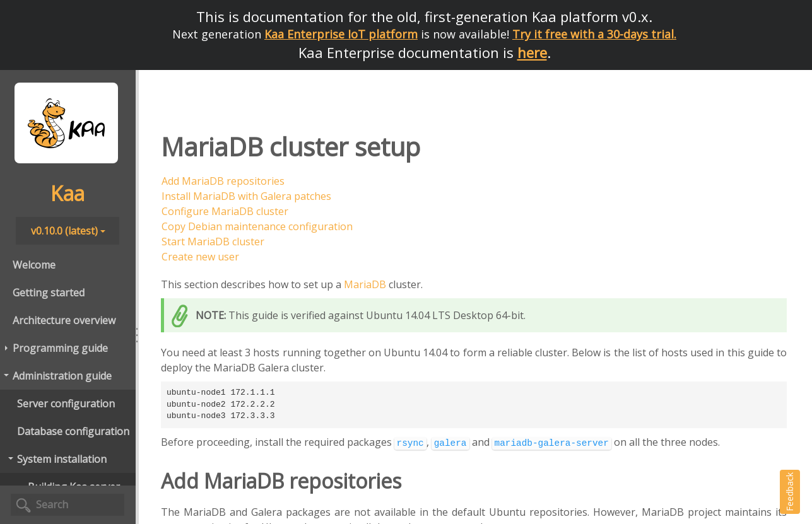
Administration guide (57, 376)
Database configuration (73, 431)
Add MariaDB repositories (223, 181)
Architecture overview (64, 320)
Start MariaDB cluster (213, 242)
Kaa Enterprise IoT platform (341, 34)
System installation (57, 459)
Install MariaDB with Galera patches (246, 196)
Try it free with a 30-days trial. (594, 34)
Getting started (49, 293)
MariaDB (365, 284)
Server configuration (66, 404)
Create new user (200, 257)
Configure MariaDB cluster (225, 211)
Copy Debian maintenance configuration (257, 226)
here (532, 52)
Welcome (34, 265)
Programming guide (55, 348)
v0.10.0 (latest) (68, 231)
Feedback (790, 492)
